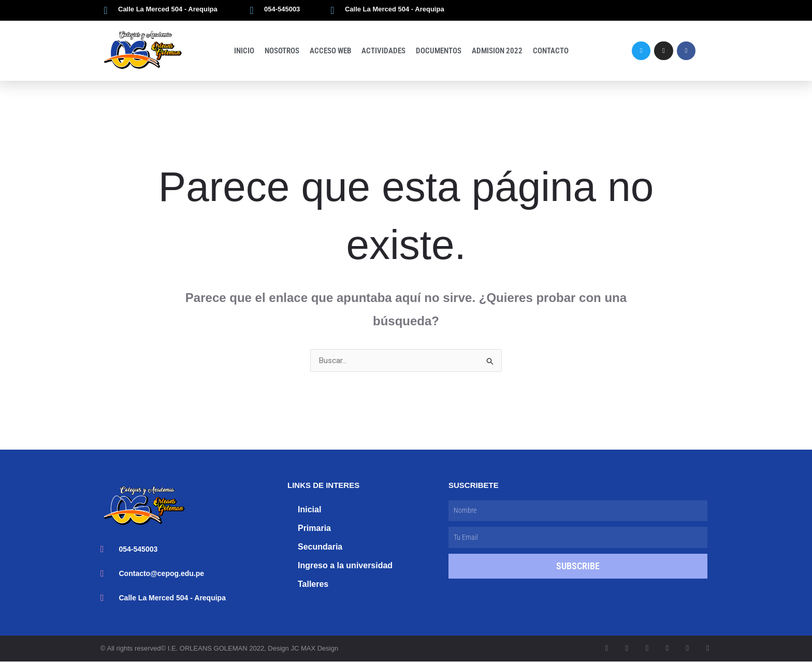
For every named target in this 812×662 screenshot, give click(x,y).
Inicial (309, 510)
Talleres (313, 585)
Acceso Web (330, 51)
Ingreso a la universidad (345, 566)
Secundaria (320, 547)
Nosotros (282, 51)
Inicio (244, 51)
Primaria (314, 529)
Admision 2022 (497, 51)
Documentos (439, 51)
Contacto (551, 51)
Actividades (383, 51)
